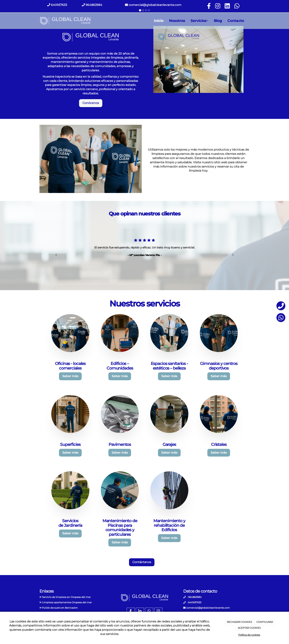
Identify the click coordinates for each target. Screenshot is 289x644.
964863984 (94, 5)
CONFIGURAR (265, 622)
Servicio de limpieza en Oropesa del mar (66, 597)
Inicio (159, 21)
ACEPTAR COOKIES (249, 628)
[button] (55, 253)
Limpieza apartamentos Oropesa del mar (67, 602)
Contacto (236, 21)
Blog (218, 21)
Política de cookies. (249, 635)
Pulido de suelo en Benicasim (60, 608)
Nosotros (177, 21)
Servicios (199, 21)
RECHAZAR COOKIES (240, 622)
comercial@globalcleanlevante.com (153, 5)
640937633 (59, 5)
